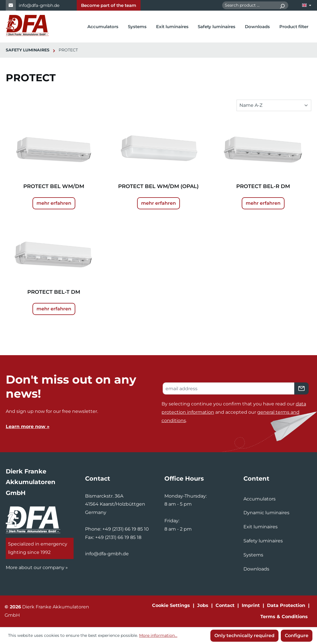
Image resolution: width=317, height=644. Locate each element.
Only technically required (244, 636)
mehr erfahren (54, 203)
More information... (158, 635)
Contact (225, 605)
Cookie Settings (171, 605)
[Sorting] (274, 105)
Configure (297, 636)
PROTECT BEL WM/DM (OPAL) (158, 186)
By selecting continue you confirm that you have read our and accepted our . (234, 412)
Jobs (203, 605)
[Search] (282, 5)
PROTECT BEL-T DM (54, 292)
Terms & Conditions (284, 617)
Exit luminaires (261, 527)
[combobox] (249, 5)
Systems (253, 555)
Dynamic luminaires (266, 513)
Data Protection (286, 605)
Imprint (251, 605)
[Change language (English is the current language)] (307, 5)
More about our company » (37, 567)
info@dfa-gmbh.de (39, 5)
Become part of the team (109, 5)
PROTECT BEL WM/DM (54, 186)
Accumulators (260, 499)
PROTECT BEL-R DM (263, 186)
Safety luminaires (263, 541)
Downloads (256, 569)
